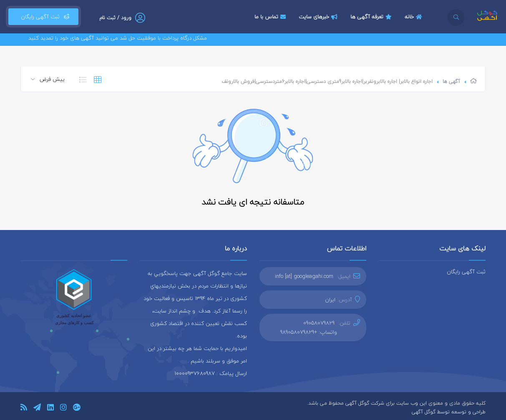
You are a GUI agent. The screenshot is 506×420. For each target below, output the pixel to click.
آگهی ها (451, 81)
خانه (414, 17)
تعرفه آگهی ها (372, 17)
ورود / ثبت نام (115, 18)
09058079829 (319, 323)
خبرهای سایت (319, 17)
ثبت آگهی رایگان (43, 17)
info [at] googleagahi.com (304, 276)
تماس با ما (271, 17)
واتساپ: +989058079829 (309, 332)
